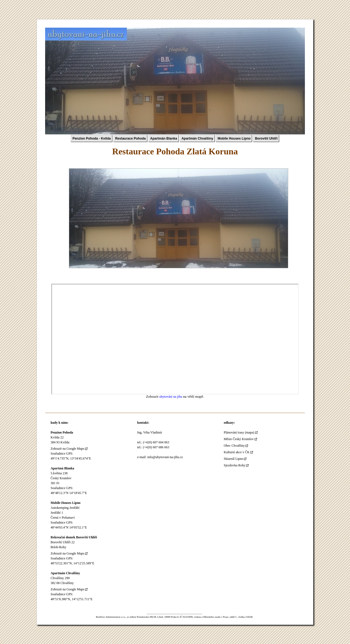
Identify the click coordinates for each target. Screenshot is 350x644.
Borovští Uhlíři (266, 138)
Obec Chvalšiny (234, 446)
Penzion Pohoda (62, 432)
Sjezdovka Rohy (234, 465)
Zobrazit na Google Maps (67, 449)
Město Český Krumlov (239, 439)
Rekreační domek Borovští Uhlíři (74, 537)
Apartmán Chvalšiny (197, 138)
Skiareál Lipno (233, 459)
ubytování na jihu (171, 397)
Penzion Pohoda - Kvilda (92, 138)
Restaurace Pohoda (130, 138)
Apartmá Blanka (62, 468)
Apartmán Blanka (164, 138)
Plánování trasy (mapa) (239, 432)
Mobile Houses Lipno (234, 138)
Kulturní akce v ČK (237, 452)
